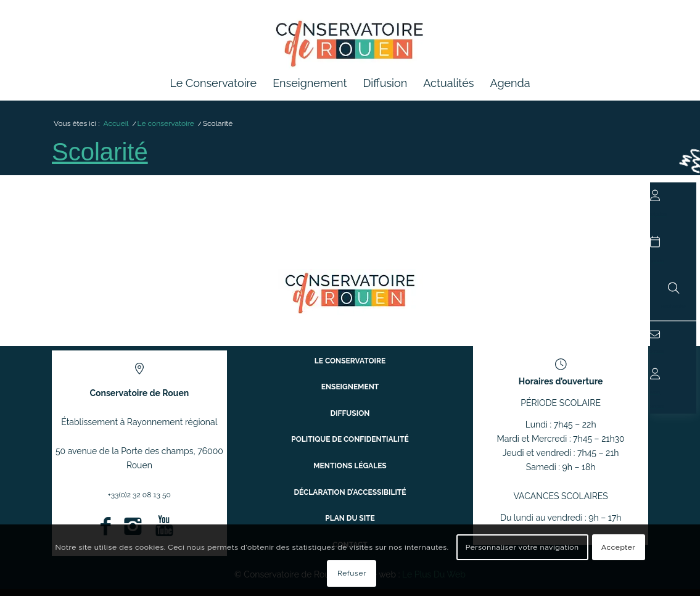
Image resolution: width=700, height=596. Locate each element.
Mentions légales (350, 470)
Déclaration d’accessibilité (350, 493)
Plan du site (350, 514)
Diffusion (350, 427)
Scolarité (106, 158)
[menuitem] (213, 83)
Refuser (352, 573)
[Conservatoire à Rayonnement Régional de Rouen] (350, 49)
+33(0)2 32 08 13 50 (139, 501)
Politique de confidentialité (350, 449)
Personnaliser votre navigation (522, 547)
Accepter (618, 547)
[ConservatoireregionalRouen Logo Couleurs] (350, 299)
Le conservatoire (350, 384)
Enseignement (350, 406)
